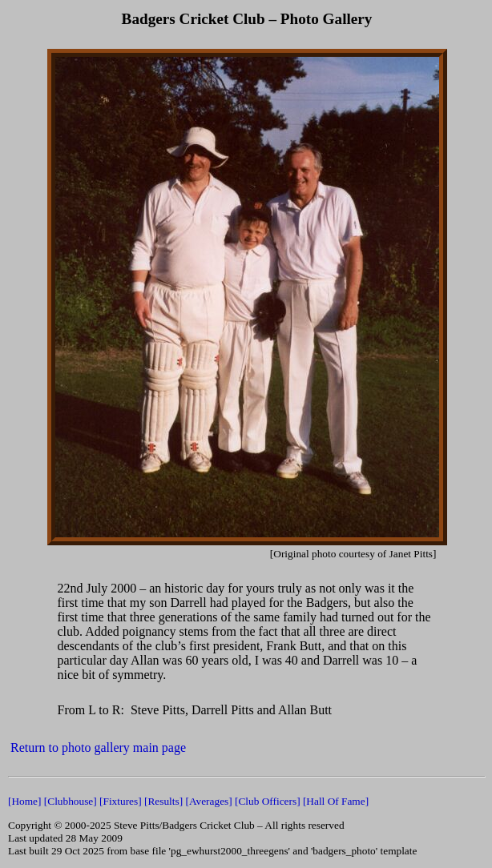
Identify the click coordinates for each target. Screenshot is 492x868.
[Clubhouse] (71, 801)
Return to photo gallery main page (98, 747)
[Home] (24, 801)
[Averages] (208, 801)
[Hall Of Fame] (336, 801)
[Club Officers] (268, 801)
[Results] (163, 801)
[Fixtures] (121, 801)
